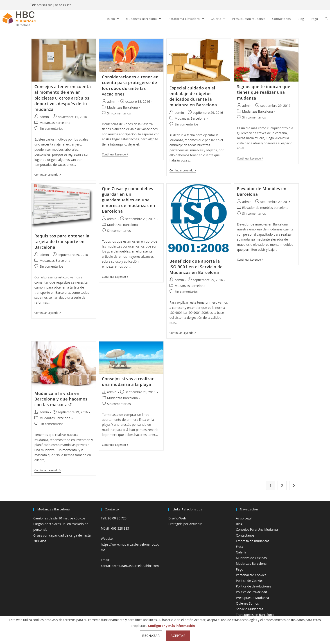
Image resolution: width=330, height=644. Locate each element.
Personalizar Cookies (251, 575)
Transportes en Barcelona (255, 615)
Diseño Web (177, 518)
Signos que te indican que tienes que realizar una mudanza (264, 92)
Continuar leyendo (48, 175)
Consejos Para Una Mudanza (257, 529)
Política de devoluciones (253, 586)
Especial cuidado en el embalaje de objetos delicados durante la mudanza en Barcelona (193, 96)
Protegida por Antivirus (185, 524)
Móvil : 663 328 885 (115, 528)
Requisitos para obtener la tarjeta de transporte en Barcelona (62, 241)
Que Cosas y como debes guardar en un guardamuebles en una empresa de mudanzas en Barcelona (129, 200)
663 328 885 (45, 5)
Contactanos (245, 535)
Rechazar (151, 636)
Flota (240, 547)
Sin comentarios (51, 129)
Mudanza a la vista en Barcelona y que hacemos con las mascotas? (61, 399)
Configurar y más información (172, 626)
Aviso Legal (244, 518)
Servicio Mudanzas (250, 609)
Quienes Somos (247, 603)
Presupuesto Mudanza (252, 598)
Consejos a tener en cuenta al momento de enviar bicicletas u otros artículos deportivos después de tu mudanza (63, 98)
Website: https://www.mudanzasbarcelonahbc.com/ (130, 544)
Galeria (241, 552)
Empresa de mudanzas (253, 541)
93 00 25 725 (63, 5)
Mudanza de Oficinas (251, 558)
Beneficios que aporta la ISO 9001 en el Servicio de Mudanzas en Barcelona (196, 267)
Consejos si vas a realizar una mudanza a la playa (128, 381)
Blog (239, 524)
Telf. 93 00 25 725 (114, 518)
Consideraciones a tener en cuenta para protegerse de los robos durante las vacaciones (130, 85)
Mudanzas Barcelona (55, 123)
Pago (240, 569)
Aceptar (178, 636)
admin (44, 117)
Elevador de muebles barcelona (265, 208)
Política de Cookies (250, 581)
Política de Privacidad (251, 592)
